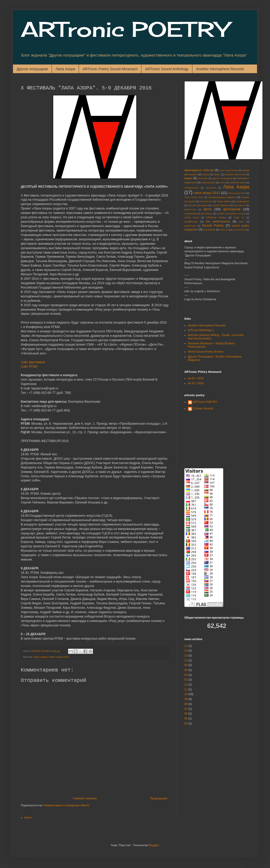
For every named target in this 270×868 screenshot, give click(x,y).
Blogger (154, 845)
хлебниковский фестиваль (198, 214)
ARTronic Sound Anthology (167, 69)
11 (186, 646)
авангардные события (199, 170)
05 (186, 665)
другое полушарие (222, 178)
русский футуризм (198, 205)
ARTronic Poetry (216, 217)
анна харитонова (228, 170)
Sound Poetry (213, 225)
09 (186, 699)
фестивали (240, 205)
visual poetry (239, 230)
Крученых (211, 188)
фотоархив (232, 209)
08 (186, 704)
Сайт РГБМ (29, 367)
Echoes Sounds (203, 408)
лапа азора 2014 (237, 193)
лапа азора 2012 (207, 193)
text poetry (209, 230)
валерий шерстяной (235, 174)
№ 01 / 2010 (196, 378)
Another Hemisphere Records (220, 69)
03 (186, 675)
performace (190, 226)
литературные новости (222, 197)
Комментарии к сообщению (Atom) (66, 805)
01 (186, 680)
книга (222, 183)
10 (186, 650)
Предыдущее (159, 798)
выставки (203, 178)
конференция (191, 188)
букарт (217, 174)
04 (186, 670)
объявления (206, 201)
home (28, 817)
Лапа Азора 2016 (59, 657)
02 (186, 723)
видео (188, 178)
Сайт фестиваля (33, 362)
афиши (206, 174)
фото (208, 209)
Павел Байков (224, 201)
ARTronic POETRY (125, 29)
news (242, 222)
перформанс (242, 201)
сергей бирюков (221, 205)
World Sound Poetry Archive (206, 352)
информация (208, 183)
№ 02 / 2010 (196, 383)
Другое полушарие (32, 69)
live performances (218, 221)
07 (186, 709)
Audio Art (239, 218)
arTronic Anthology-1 (201, 330)
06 (186, 713)
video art (224, 230)
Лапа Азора (65, 69)
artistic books (192, 218)
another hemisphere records (231, 214)
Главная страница (85, 798)
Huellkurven (191, 222)
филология (190, 209)
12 (186, 655)
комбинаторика (238, 183)
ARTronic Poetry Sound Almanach (110, 69)
